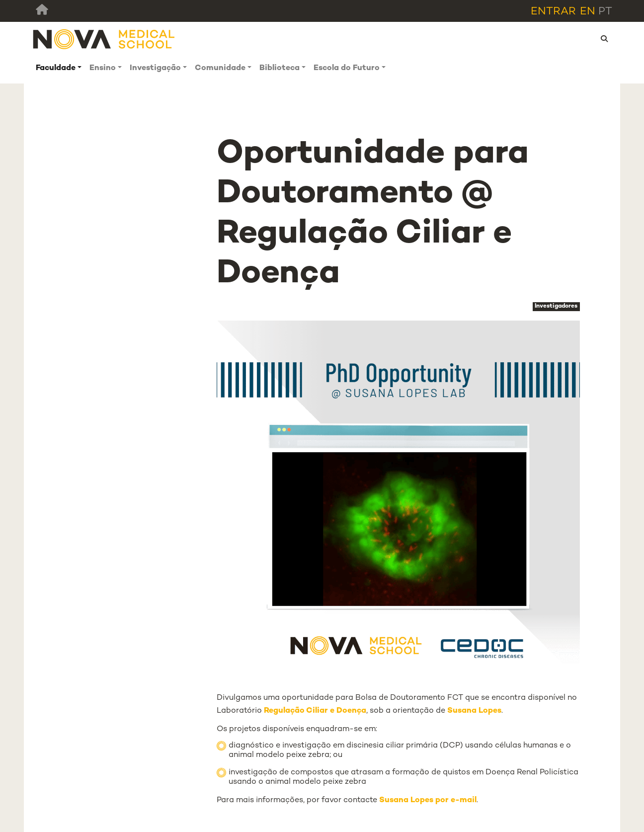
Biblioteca (280, 68)
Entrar (553, 12)
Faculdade (56, 68)
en (588, 12)
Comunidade (220, 68)
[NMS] (104, 39)
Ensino (103, 68)
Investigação (155, 68)
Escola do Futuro (347, 68)
